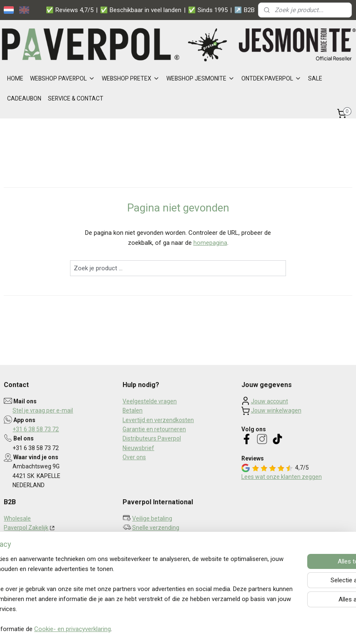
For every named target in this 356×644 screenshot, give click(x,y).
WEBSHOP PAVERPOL (63, 78)
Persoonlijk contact (157, 537)
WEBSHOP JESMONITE (201, 78)
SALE (315, 78)
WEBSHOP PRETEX (131, 78)
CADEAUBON (24, 98)
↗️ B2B (244, 10)
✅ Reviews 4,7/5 (70, 10)
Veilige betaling (152, 518)
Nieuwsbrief (138, 448)
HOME (15, 78)
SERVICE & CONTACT (76, 98)
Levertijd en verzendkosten (158, 420)
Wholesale (17, 518)
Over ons (134, 457)
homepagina (210, 243)
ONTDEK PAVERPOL (271, 78)
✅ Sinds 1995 (208, 10)
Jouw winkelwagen (276, 410)
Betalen (133, 410)
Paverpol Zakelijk (26, 528)
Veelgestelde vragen (150, 401)
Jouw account (270, 401)
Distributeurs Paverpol (152, 438)
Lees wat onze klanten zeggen (282, 477)
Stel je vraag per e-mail (43, 410)
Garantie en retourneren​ (154, 429)
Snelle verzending (156, 528)
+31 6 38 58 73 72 (36, 429)
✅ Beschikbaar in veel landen (141, 10)
